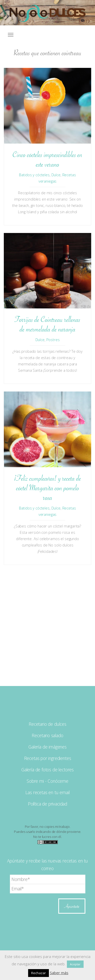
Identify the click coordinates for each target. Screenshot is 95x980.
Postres (53, 340)
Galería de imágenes (48, 747)
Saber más (59, 973)
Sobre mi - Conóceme (48, 781)
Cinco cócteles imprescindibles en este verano (48, 159)
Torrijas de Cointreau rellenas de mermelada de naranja (48, 324)
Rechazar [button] (39, 973)
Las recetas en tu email (47, 792)
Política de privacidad (48, 804)
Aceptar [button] (75, 964)
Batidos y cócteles (34, 175)
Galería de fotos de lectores (48, 770)
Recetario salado (47, 735)
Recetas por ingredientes (48, 758)
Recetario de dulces (48, 724)
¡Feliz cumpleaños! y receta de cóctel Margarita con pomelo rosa (48, 488)
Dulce (56, 175)
